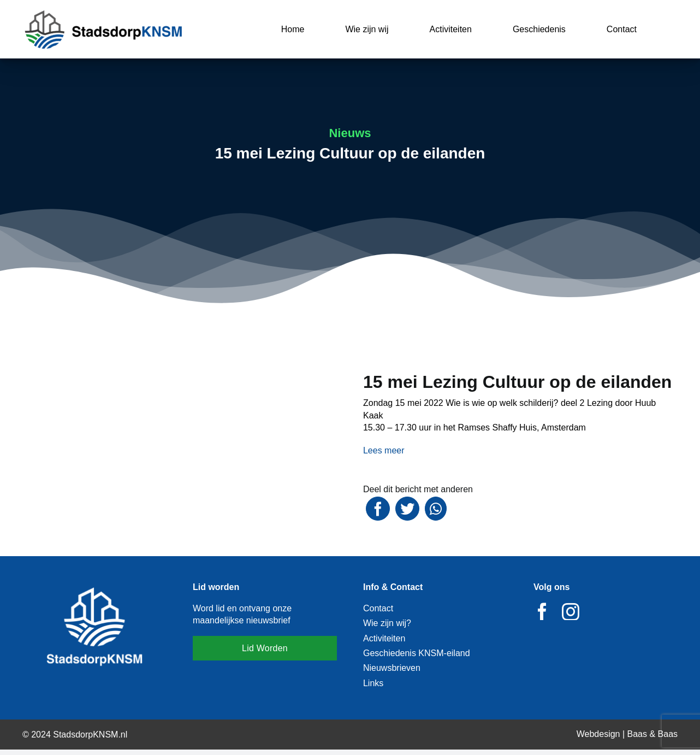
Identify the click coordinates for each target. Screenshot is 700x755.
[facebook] (542, 611)
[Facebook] (378, 509)
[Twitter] (407, 509)
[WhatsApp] (436, 509)
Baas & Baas (653, 734)
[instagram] (571, 611)
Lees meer (384, 450)
